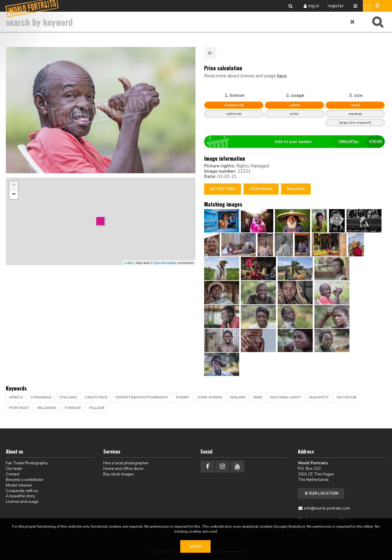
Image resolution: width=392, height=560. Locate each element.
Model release (19, 485)
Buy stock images (119, 474)
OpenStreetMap (165, 263)
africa (16, 397)
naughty (319, 397)
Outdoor (347, 397)
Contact (13, 474)
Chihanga (261, 189)
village (97, 408)
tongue (73, 408)
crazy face (96, 397)
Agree (195, 546)
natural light (286, 397)
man (258, 397)
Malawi (296, 189)
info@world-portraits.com (327, 508)
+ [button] (14, 185)
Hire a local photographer (126, 463)
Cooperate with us (22, 491)
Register (336, 6)
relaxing (47, 408)
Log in (314, 6)
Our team (14, 469)
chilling (68, 397)
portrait (19, 408)
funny (183, 397)
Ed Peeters (223, 189)
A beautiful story (20, 496)
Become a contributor (25, 480)
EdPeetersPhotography (142, 397)
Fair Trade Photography (27, 463)
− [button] (14, 195)
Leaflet (129, 263)
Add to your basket (297, 142)
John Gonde (210, 397)
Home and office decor (124, 469)
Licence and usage (22, 502)
